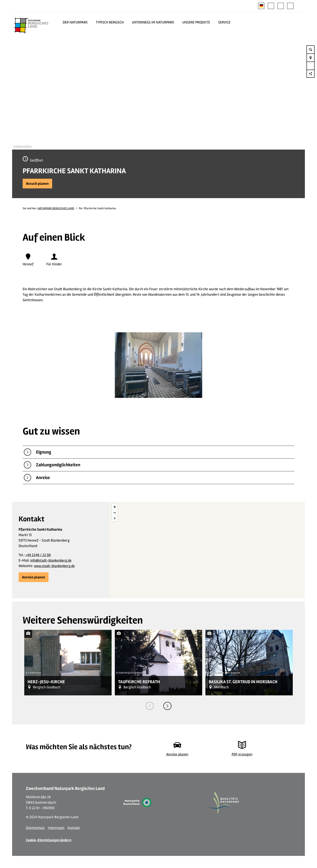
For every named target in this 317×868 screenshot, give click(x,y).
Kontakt (74, 828)
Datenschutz (35, 828)
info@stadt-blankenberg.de (51, 560)
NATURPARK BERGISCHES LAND (56, 208)
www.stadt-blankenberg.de (54, 566)
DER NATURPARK (75, 22)
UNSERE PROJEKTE (196, 22)
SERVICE (224, 22)
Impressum (56, 828)
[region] (207, 550)
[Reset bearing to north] (115, 519)
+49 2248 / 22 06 (38, 555)
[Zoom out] (115, 513)
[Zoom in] (115, 507)
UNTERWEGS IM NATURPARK (153, 22)
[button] (271, 6)
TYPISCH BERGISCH (110, 22)
